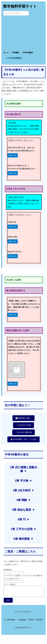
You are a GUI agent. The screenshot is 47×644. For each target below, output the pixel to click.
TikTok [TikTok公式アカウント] (31, 620)
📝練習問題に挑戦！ (23, 418)
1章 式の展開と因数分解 (23, 469)
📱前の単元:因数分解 (23, 432)
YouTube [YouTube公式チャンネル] (39, 620)
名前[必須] (8, 570)
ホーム (6, 53)
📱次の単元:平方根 (23, 425)
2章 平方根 (24, 481)
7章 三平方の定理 (23, 529)
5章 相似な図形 (23, 510)
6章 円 (24, 519)
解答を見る (13, 155)
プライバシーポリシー (24, 612)
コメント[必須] (9, 584)
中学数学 (16, 53)
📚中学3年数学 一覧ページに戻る (23, 439)
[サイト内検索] (16, 13)
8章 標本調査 (24, 539)
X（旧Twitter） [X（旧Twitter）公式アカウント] (11, 620)
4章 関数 (24, 500)
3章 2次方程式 (23, 490)
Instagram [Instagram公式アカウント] (22, 620)
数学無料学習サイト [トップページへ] (20, 6)
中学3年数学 (28, 53)
